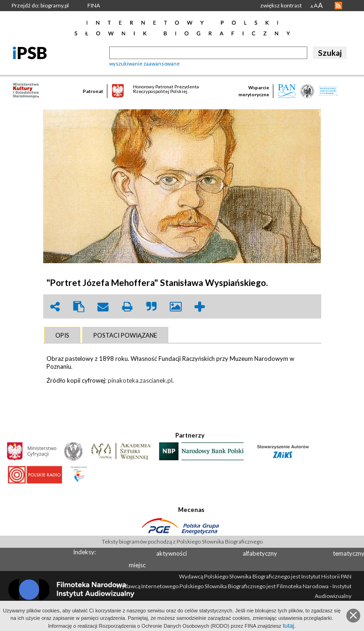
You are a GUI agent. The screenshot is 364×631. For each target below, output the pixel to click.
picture (176, 307)
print (127, 307)
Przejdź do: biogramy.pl (40, 5)
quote (152, 307)
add (200, 307)
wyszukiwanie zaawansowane (145, 63)
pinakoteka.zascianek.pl (140, 380)
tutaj (288, 626)
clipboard (79, 307)
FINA (94, 5)
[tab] (62, 335)
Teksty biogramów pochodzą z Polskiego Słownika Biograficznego (182, 541)
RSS (338, 6)
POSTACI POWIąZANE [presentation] (125, 335)
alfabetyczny (260, 553)
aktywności (172, 553)
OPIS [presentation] (62, 335)
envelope (103, 307)
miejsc (137, 565)
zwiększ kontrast (281, 5)
